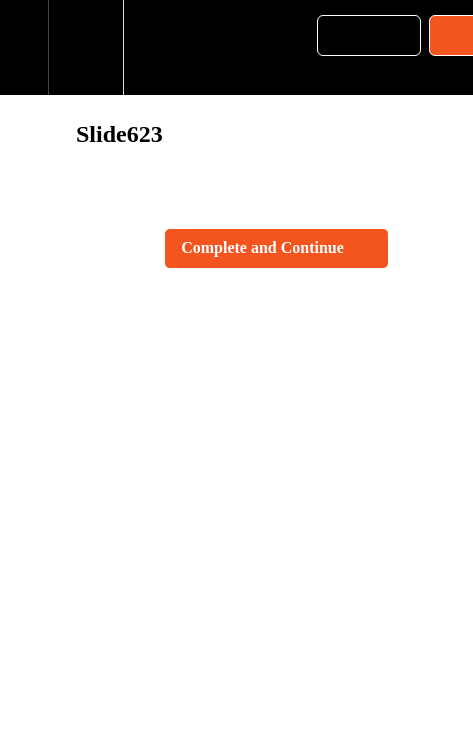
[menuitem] (85, 47)
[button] (24, 47)
